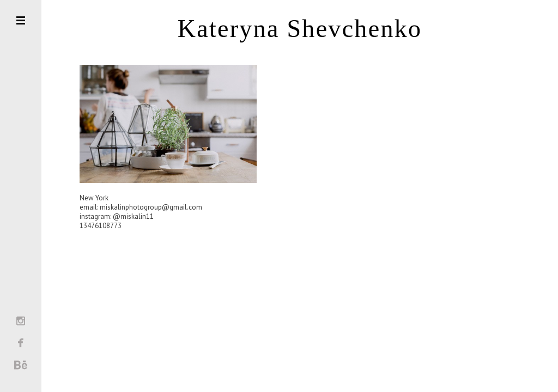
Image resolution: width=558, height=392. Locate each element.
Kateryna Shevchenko (300, 29)
